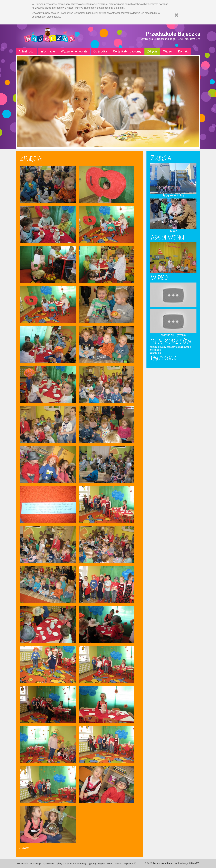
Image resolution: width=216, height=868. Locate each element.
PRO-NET (194, 863)
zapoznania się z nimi (112, 8)
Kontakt (183, 51)
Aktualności (26, 51)
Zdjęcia (152, 51)
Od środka (100, 51)
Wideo (168, 51)
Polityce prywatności (46, 4)
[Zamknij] (176, 15)
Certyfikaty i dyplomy (127, 51)
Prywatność (130, 864)
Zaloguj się (155, 353)
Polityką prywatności (109, 13)
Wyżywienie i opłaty (74, 51)
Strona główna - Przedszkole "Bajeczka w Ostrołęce (50, 36)
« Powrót (24, 848)
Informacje (48, 51)
